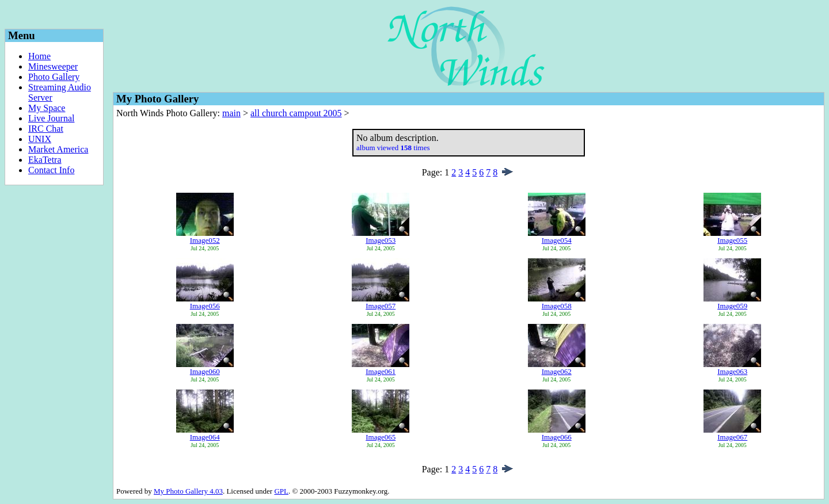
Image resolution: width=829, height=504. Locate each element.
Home (39, 56)
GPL (281, 491)
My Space (47, 108)
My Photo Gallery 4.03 (188, 491)
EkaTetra (45, 160)
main (231, 113)
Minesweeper (53, 66)
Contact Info (51, 170)
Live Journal (51, 118)
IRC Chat (46, 129)
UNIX (40, 139)
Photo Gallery (54, 77)
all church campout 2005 (296, 113)
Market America (58, 149)
